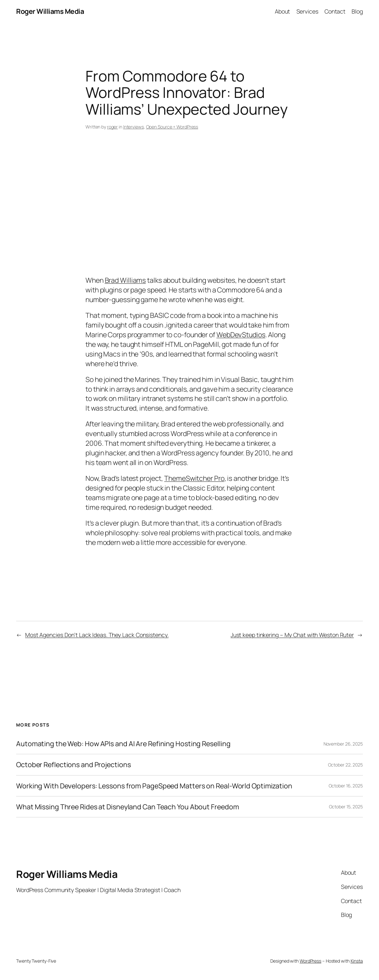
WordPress (310, 961)
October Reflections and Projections (74, 765)
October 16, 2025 (346, 786)
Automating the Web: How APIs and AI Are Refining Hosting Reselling (123, 744)
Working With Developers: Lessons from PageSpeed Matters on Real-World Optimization (154, 786)
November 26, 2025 (343, 744)
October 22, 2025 (345, 765)
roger (113, 127)
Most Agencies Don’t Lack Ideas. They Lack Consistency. (97, 635)
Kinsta (357, 961)
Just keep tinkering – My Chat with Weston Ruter (292, 635)
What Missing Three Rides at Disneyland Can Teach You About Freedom (127, 807)
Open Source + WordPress (172, 127)
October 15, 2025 (346, 807)
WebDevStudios (241, 334)
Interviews (134, 127)
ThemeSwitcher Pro (194, 478)
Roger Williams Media (50, 11)
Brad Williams (125, 280)
